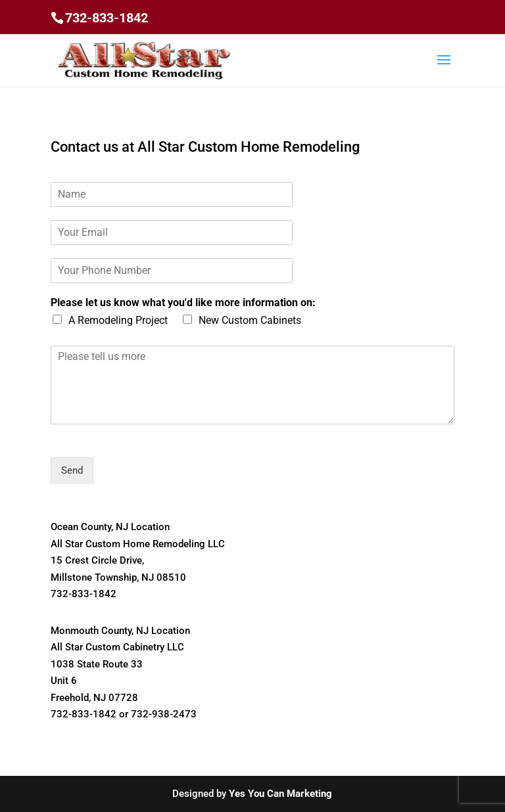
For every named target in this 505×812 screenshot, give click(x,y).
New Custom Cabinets (250, 320)
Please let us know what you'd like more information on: (183, 303)
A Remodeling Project (118, 320)
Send (72, 470)
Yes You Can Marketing (280, 794)
